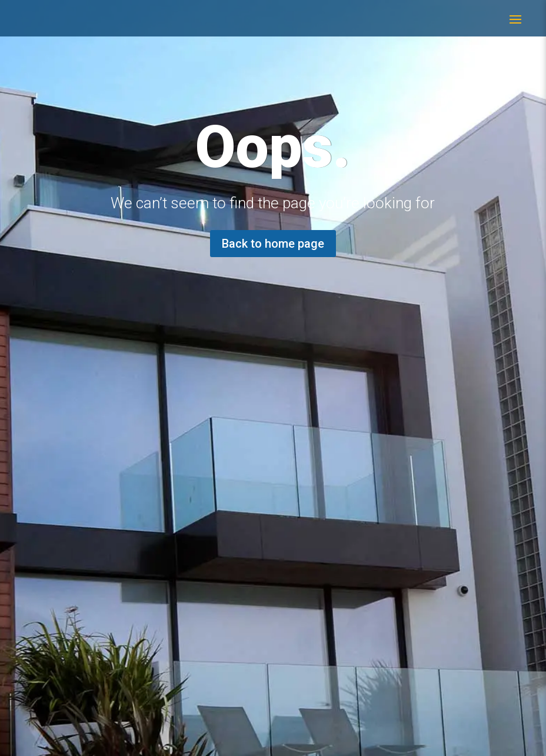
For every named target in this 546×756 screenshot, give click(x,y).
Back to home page (273, 244)
